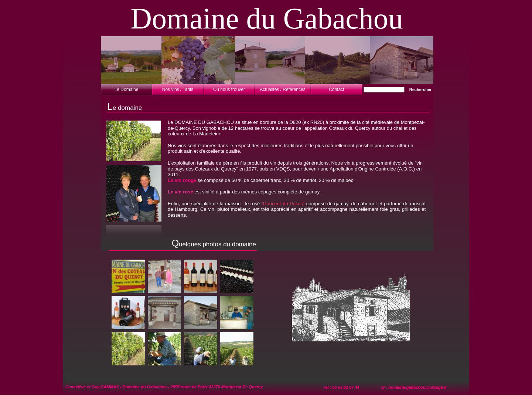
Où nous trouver (229, 90)
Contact (336, 90)
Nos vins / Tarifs (178, 90)
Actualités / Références (282, 90)
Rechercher (421, 90)
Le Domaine (127, 90)
